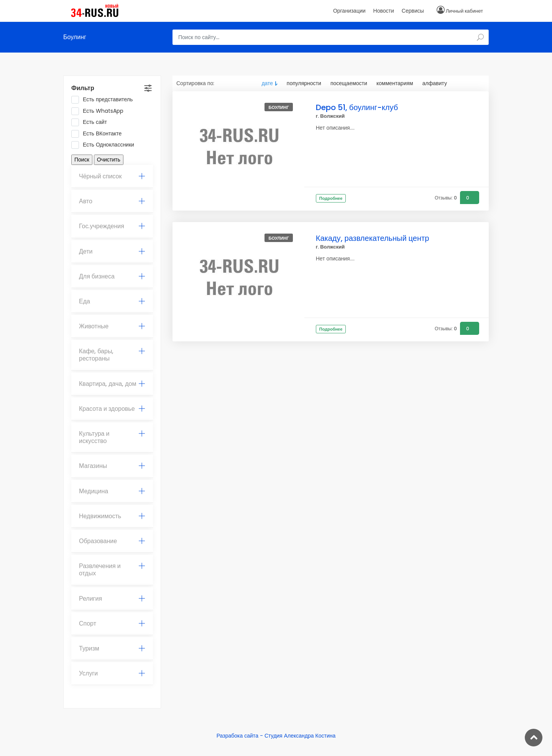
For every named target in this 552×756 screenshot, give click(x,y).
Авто (112, 201)
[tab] (112, 176)
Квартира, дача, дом (112, 384)
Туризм (112, 648)
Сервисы (413, 11)
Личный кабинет (464, 11)
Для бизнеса (112, 276)
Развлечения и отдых (112, 570)
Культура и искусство (112, 437)
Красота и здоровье (112, 409)
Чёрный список (112, 176)
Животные (112, 326)
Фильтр (83, 88)
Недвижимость (112, 516)
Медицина (112, 491)
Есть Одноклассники (105, 145)
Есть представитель (104, 100)
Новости (384, 11)
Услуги (112, 673)
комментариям (395, 83)
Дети (112, 251)
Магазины (112, 466)
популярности (304, 83)
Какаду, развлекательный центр (373, 238)
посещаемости (349, 83)
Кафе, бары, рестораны (112, 355)
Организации (349, 11)
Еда (112, 301)
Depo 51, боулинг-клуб (357, 107)
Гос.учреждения (112, 226)
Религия (112, 599)
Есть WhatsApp (100, 111)
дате (267, 83)
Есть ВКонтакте (99, 134)
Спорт (112, 623)
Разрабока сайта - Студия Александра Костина (276, 736)
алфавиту (435, 83)
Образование (112, 541)
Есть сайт (92, 122)
